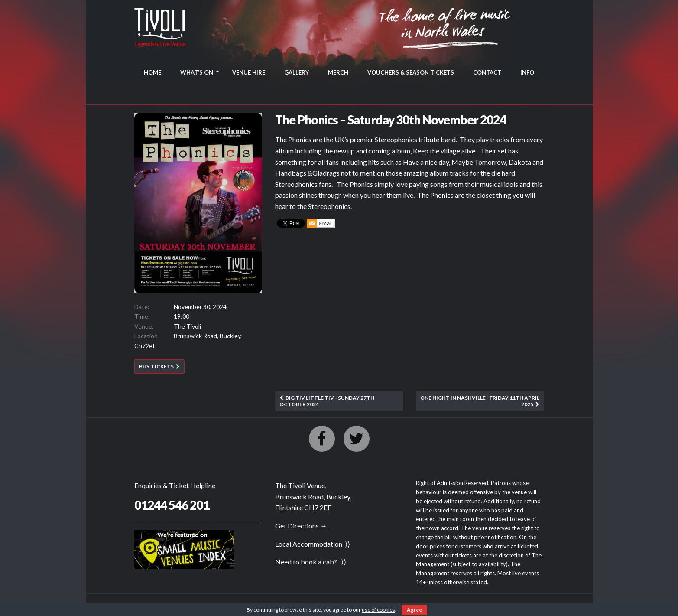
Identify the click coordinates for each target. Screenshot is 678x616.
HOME (152, 72)
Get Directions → (301, 526)
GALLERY (297, 72)
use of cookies (378, 610)
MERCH (338, 72)
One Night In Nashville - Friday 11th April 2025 (480, 401)
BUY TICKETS (156, 367)
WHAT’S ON (197, 72)
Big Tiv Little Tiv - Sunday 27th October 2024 (327, 401)
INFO (527, 72)
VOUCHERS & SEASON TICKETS (411, 72)
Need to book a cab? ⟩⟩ (311, 562)
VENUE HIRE (249, 72)
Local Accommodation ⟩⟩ (313, 544)
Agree (414, 610)
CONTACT (487, 72)
